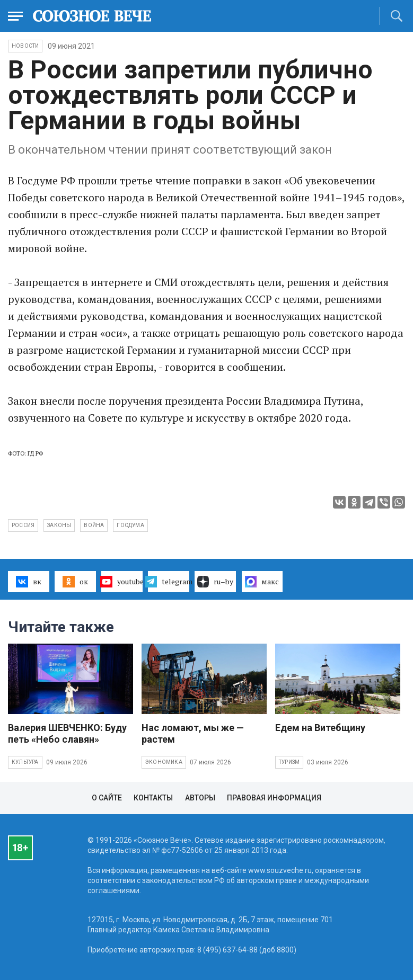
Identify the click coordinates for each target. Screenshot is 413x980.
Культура (25, 762)
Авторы (200, 798)
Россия (23, 525)
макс (262, 582)
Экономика (164, 762)
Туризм (289, 762)
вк (28, 582)
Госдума (130, 525)
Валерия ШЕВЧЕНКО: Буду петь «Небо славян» (67, 733)
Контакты (153, 798)
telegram (169, 582)
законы (59, 525)
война (94, 525)
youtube (122, 582)
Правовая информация (274, 798)
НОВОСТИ (25, 46)
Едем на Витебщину (320, 728)
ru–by (215, 582)
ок (75, 582)
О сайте (107, 798)
